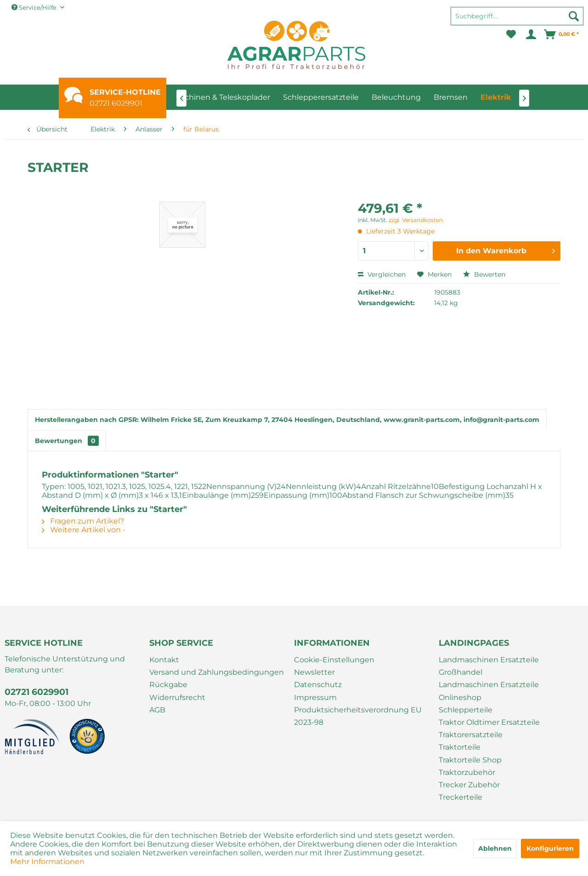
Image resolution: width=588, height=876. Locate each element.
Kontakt (164, 660)
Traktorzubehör (467, 772)
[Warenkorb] (562, 34)
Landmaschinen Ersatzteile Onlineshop (489, 691)
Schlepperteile (466, 710)
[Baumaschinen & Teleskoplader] (212, 97)
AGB (157, 710)
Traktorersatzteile (471, 735)
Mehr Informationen (47, 862)
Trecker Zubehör (469, 785)
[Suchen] (574, 16)
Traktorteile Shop (470, 760)
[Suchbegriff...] (517, 16)
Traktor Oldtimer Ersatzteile (489, 722)
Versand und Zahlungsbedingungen (217, 672)
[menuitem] (517, 20)
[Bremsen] (451, 97)
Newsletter (314, 672)
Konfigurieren (550, 848)
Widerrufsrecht (177, 697)
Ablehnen (495, 848)
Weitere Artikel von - (84, 530)
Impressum (315, 697)
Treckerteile (461, 797)
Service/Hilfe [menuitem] (35, 7)
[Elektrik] (496, 97)
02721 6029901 (116, 103)
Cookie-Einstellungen (334, 660)
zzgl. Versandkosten (416, 220)
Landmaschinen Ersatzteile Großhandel (489, 666)
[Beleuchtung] (396, 97)
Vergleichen (382, 274)
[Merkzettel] (511, 34)
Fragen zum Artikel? (83, 521)
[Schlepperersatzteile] (321, 97)
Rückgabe (168, 685)
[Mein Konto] (530, 34)
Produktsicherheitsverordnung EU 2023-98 (358, 716)
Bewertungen (67, 441)
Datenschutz (318, 685)
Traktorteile (460, 747)
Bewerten (484, 274)
